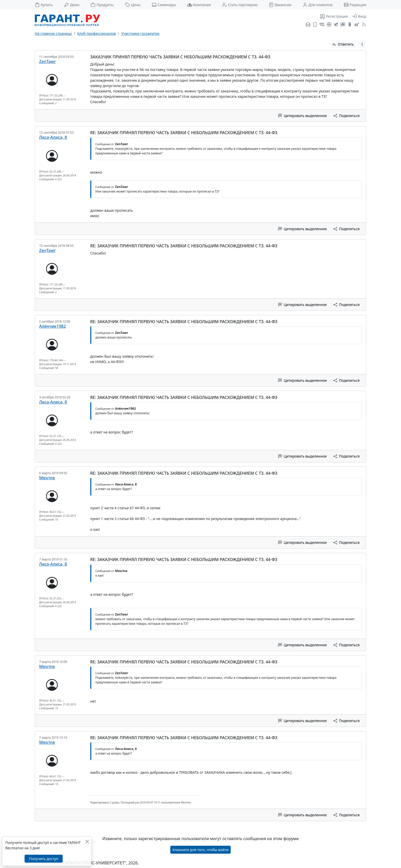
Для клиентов (318, 5)
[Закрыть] (87, 841)
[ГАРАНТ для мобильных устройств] (315, 25)
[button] (362, 44)
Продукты (102, 5)
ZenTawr (47, 61)
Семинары (164, 5)
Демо (72, 5)
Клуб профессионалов (97, 33)
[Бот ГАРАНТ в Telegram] (343, 25)
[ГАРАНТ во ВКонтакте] (322, 25)
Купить (44, 5)
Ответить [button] (343, 44)
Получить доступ (43, 859)
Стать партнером (240, 5)
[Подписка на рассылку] (308, 25)
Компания (199, 5)
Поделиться (347, 116)
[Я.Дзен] (329, 25)
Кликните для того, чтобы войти (201, 850)
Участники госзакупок (140, 33)
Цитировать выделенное (303, 116)
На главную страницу (53, 33)
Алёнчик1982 (52, 326)
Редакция (355, 5)
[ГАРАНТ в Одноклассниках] (350, 25)
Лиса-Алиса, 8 (53, 137)
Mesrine (47, 478)
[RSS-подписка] (363, 25)
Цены (133, 5)
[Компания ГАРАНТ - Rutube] (357, 25)
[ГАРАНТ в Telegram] (336, 25)
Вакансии (280, 5)
